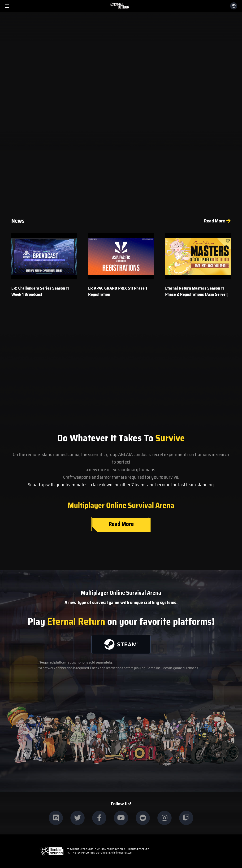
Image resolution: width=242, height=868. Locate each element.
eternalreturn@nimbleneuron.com (114, 853)
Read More (214, 221)
